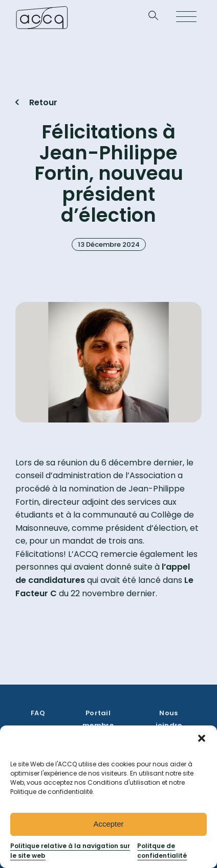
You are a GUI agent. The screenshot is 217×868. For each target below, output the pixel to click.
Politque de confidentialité (162, 851)
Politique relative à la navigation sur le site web (70, 851)
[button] (202, 738)
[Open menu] (186, 17)
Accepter (108, 824)
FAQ (38, 713)
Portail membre (98, 719)
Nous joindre (169, 719)
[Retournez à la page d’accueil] (42, 17)
